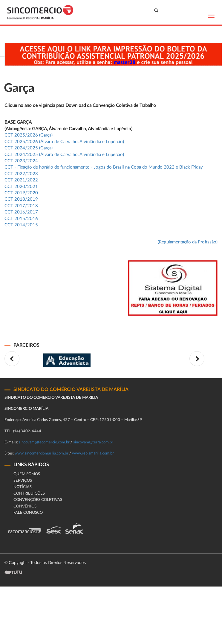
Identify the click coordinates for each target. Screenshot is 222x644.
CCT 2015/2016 (21, 219)
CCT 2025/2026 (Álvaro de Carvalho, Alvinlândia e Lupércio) (64, 142)
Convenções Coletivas (38, 500)
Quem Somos (27, 474)
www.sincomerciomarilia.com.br (42, 453)
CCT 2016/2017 (21, 212)
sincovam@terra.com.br (93, 442)
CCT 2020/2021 (21, 187)
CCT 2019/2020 (21, 193)
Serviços (23, 481)
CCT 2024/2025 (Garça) (29, 148)
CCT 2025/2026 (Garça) (29, 135)
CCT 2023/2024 (21, 161)
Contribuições (29, 494)
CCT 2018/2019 (21, 199)
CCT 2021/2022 (21, 180)
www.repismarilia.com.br (93, 453)
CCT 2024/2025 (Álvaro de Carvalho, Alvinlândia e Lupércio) (64, 155)
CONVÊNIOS (25, 506)
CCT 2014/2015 (21, 225)
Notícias (23, 487)
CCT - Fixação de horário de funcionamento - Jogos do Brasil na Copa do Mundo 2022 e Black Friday (104, 167)
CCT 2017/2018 (21, 206)
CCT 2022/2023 (21, 174)
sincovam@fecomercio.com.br (44, 442)
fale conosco (28, 513)
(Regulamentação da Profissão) (188, 242)
